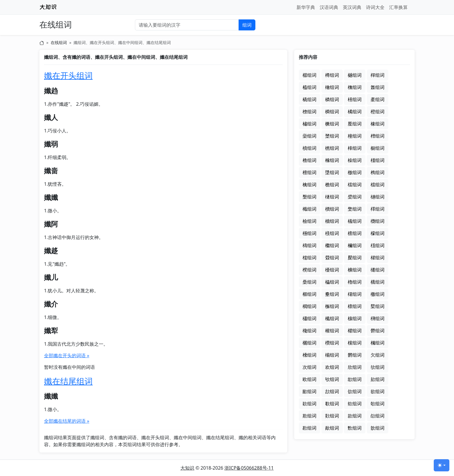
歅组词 (355, 428)
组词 (247, 25)
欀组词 (355, 318)
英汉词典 (352, 7)
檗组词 (355, 197)
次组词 (310, 367)
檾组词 (332, 258)
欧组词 (310, 379)
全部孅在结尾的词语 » (67, 421)
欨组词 (332, 379)
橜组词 (355, 124)
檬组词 (378, 233)
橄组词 (332, 87)
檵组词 (332, 245)
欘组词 (378, 343)
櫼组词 (332, 318)
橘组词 (355, 112)
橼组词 (332, 160)
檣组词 (332, 221)
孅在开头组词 (68, 75)
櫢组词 (378, 294)
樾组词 (355, 75)
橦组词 (355, 136)
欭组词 (310, 391)
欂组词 (378, 318)
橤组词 (310, 136)
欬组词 (378, 379)
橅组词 (355, 87)
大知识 (187, 468)
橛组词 (332, 124)
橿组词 (378, 160)
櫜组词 (332, 294)
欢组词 (332, 367)
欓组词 (355, 343)
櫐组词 (310, 282)
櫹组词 (310, 318)
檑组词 (355, 185)
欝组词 (355, 355)
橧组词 (378, 136)
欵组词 (310, 404)
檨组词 (332, 233)
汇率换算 (398, 7)
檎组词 (310, 185)
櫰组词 (355, 306)
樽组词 (332, 75)
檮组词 (310, 245)
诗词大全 (375, 7)
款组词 (355, 416)
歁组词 (310, 428)
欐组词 (310, 343)
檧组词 (310, 233)
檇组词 (378, 172)
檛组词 (378, 197)
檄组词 (355, 172)
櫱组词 (378, 306)
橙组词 (378, 112)
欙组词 (310, 355)
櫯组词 (332, 306)
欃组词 (310, 331)
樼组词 (310, 75)
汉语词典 (329, 7)
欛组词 (332, 355)
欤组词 (378, 367)
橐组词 (378, 99)
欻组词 (332, 416)
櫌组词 (332, 270)
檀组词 (310, 172)
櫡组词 (355, 294)
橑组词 (310, 112)
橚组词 (310, 124)
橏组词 (355, 99)
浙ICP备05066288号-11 (249, 468)
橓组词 (332, 112)
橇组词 (310, 99)
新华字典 (306, 7)
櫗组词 (378, 282)
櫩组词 (310, 306)
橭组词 (355, 148)
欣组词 (355, 367)
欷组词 (332, 404)
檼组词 (378, 245)
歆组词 (378, 428)
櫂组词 (378, 258)
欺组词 (310, 416)
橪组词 (332, 148)
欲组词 (378, 391)
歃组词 (332, 428)
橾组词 (355, 160)
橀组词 (310, 87)
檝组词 (310, 209)
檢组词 (310, 221)
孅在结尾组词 (68, 381)
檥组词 (355, 221)
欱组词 (355, 391)
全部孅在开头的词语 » (67, 355)
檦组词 (378, 221)
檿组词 (355, 258)
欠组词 (378, 355)
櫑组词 (332, 282)
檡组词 (378, 209)
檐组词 (332, 185)
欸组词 (355, 404)
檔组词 (378, 185)
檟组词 (332, 209)
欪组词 (355, 379)
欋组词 (355, 331)
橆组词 (378, 87)
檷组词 (355, 245)
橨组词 (310, 148)
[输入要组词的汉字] (187, 25)
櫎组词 (355, 270)
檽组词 (310, 258)
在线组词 (56, 25)
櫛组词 (310, 294)
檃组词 (332, 172)
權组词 (332, 331)
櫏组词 (378, 270)
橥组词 (332, 136)
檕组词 (310, 197)
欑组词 (332, 343)
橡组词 (378, 124)
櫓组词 (355, 282)
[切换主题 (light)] (442, 465)
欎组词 (378, 331)
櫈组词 (310, 270)
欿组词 (378, 416)
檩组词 (355, 233)
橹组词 (310, 160)
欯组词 (332, 391)
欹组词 (378, 404)
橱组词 (378, 148)
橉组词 (332, 99)
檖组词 (332, 197)
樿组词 (378, 75)
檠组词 (355, 209)
